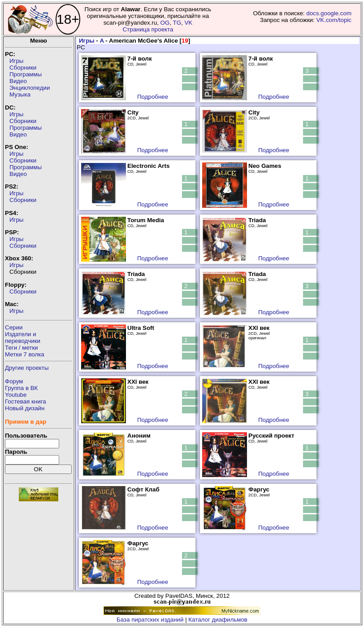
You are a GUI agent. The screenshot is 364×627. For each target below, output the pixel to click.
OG (165, 23)
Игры (16, 61)
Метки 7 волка (25, 354)
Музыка (20, 94)
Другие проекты (27, 368)
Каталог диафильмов (218, 620)
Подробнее (153, 97)
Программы (26, 74)
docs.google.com (329, 13)
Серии (14, 327)
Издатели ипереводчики (23, 338)
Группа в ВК (21, 388)
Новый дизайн (25, 408)
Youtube (16, 395)
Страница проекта (148, 29)
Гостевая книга (26, 401)
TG (177, 23)
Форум (14, 381)
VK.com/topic (334, 20)
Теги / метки (22, 348)
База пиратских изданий (150, 620)
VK (188, 23)
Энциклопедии (30, 88)
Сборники (23, 68)
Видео (18, 81)
